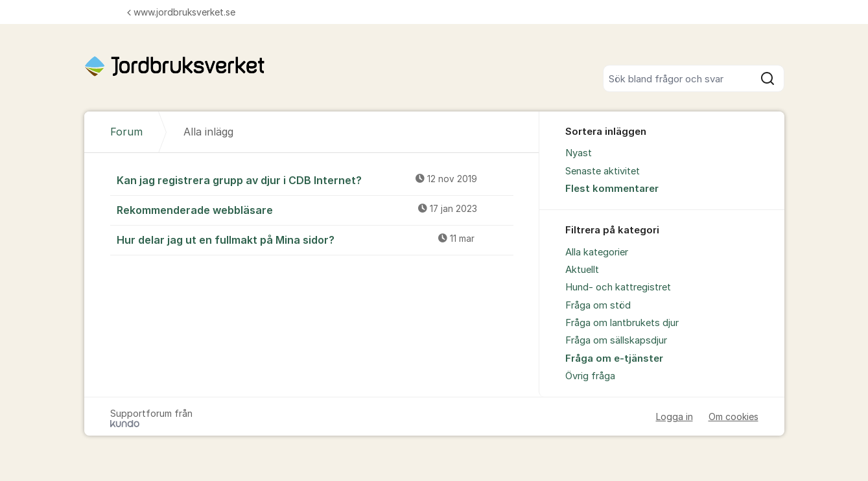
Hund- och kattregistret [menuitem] (618, 287)
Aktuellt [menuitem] (582, 270)
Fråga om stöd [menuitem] (598, 305)
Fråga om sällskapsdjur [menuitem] (616, 340)
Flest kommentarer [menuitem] (612, 189)
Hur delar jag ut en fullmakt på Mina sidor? (315, 239)
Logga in (674, 416)
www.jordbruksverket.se (181, 12)
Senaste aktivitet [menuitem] (603, 171)
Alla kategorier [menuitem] (597, 252)
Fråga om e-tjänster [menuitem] (614, 358)
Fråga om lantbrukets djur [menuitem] (622, 323)
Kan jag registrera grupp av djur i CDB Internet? (315, 180)
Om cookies (733, 416)
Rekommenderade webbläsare (315, 209)
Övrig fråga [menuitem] (590, 376)
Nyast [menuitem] (579, 153)
